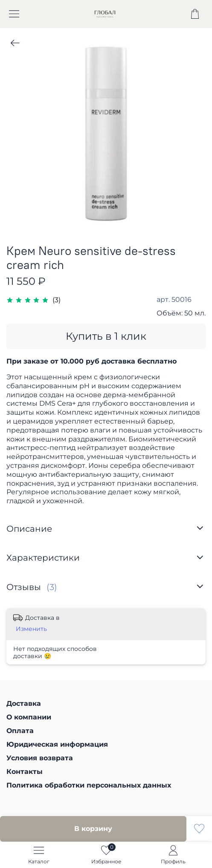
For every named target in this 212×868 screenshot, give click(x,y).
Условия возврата (40, 758)
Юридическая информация (57, 744)
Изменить (31, 629)
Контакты (25, 772)
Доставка (24, 703)
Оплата (20, 731)
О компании (29, 717)
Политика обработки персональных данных (89, 785)
